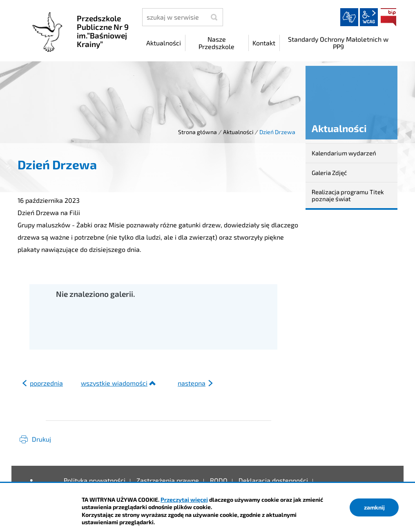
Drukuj (41, 439)
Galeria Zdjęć (329, 173)
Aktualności (238, 132)
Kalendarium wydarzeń (344, 153)
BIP (388, 17)
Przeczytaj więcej (184, 499)
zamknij (374, 507)
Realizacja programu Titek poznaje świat (348, 195)
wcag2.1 (369, 17)
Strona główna (197, 132)
